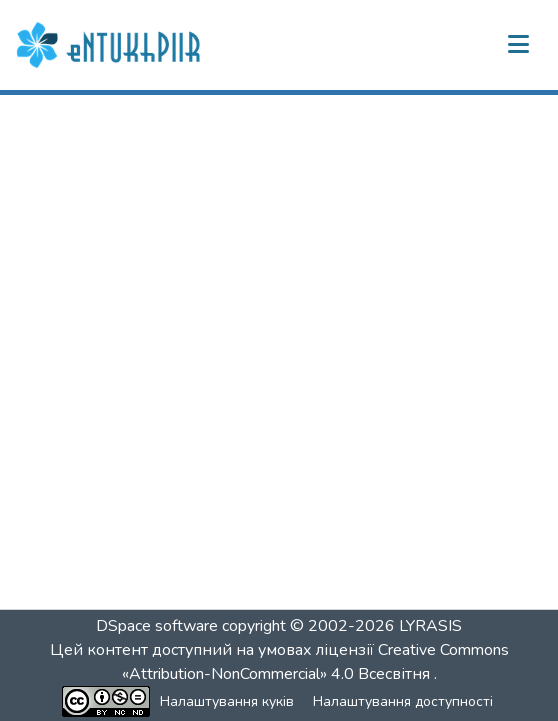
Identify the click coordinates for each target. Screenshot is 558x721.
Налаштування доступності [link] (403, 701)
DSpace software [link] (157, 626)
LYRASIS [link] (430, 626)
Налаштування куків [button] (227, 701)
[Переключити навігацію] (518, 45)
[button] (111, 45)
